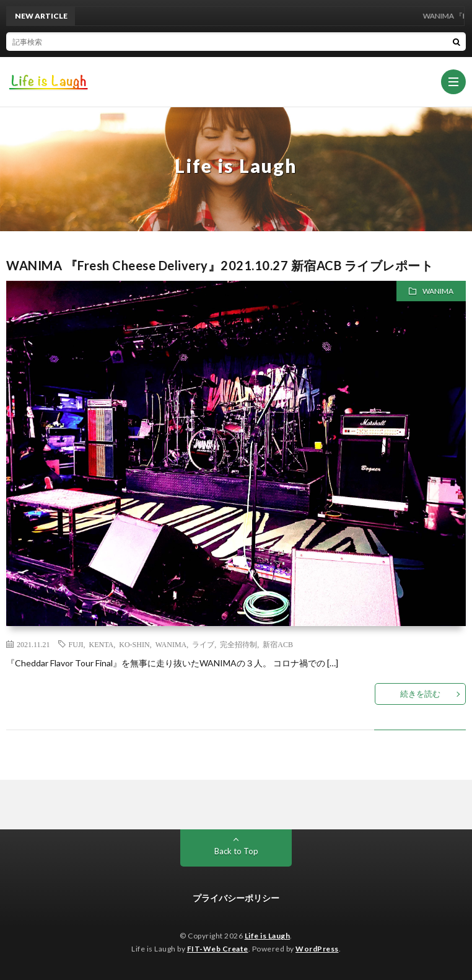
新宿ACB (278, 644)
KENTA (102, 644)
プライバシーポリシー (236, 898)
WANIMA (438, 291)
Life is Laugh (268, 936)
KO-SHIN (134, 644)
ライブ (203, 644)
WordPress (317, 949)
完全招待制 (238, 644)
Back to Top (236, 851)
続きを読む (420, 694)
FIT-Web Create (218, 949)
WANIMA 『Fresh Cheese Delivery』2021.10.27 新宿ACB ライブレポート (220, 265)
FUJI (76, 644)
